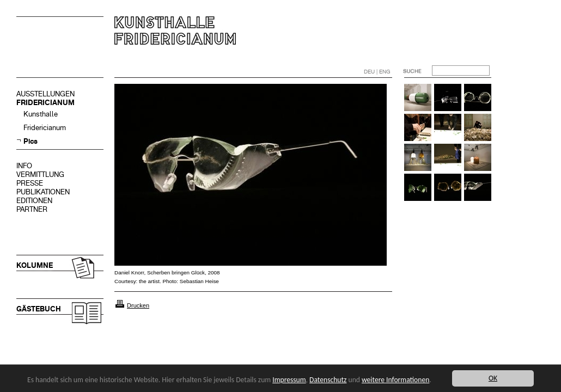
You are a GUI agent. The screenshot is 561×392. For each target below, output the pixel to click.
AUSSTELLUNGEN (45, 94)
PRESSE (30, 183)
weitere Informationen (395, 380)
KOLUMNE (35, 265)
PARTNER (32, 209)
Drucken (138, 305)
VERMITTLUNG (40, 174)
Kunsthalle (41, 114)
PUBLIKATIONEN (43, 192)
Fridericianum (45, 128)
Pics (31, 141)
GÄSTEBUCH (39, 309)
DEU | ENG (377, 72)
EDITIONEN (34, 201)
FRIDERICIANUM (45, 103)
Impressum (289, 380)
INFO (24, 166)
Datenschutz (328, 380)
